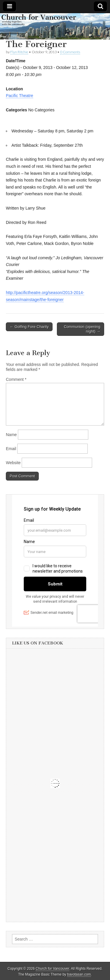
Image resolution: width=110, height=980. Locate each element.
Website (13, 463)
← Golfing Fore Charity (29, 327)
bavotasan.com (79, 974)
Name (11, 435)
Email (11, 449)
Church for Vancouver (53, 969)
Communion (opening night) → (82, 329)
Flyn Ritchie (19, 52)
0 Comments (70, 52)
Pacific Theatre (20, 96)
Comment (16, 379)
